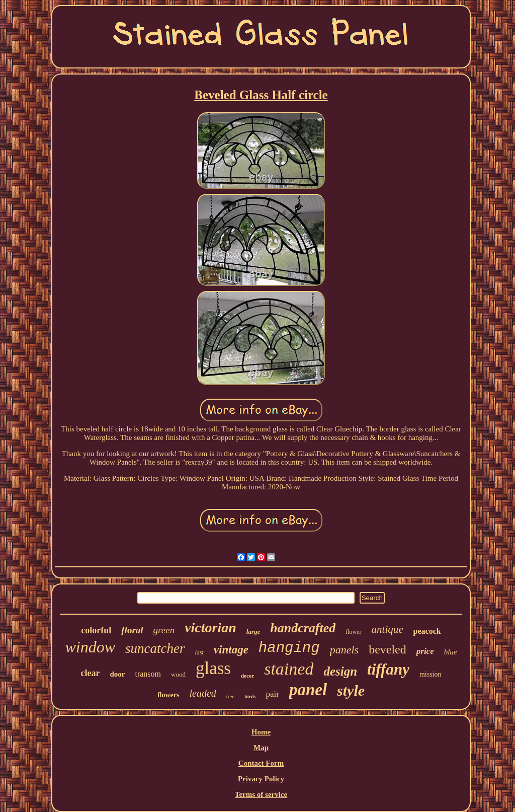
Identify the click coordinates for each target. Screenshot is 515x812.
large (253, 632)
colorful (96, 630)
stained (289, 669)
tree (230, 696)
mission (431, 674)
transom (148, 674)
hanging (289, 648)
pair (272, 694)
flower (353, 632)
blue (451, 652)
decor (247, 676)
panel (308, 690)
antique (388, 629)
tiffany (388, 669)
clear (91, 673)
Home (261, 732)
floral (132, 630)
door (117, 674)
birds (250, 696)
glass (213, 668)
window (90, 647)
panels (344, 650)
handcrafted (303, 628)
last (199, 652)
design (340, 671)
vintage (231, 650)
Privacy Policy (261, 779)
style (351, 690)
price (425, 651)
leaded (202, 693)
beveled (388, 649)
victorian (210, 628)
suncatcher (155, 648)
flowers (168, 695)
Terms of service (261, 794)
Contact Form (261, 763)
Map (261, 748)
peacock (427, 631)
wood (178, 674)
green (164, 630)
